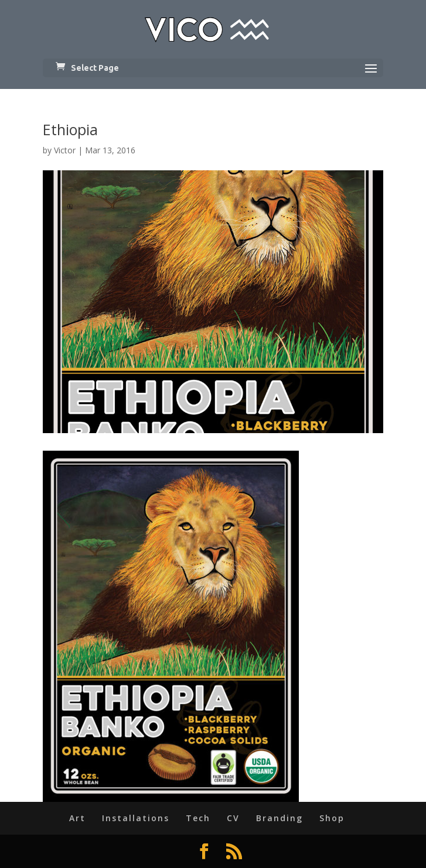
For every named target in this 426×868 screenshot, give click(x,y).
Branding (280, 818)
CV (233, 818)
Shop (332, 818)
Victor (65, 150)
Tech (198, 818)
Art (77, 818)
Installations (136, 818)
